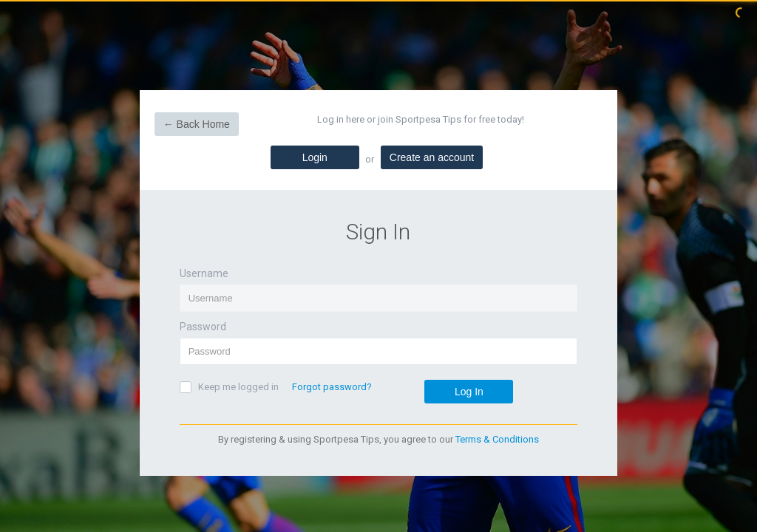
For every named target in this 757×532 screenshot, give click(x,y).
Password (203, 327)
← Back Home (197, 124)
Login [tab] (315, 157)
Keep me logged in (238, 387)
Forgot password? (332, 387)
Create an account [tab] (432, 157)
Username (204, 273)
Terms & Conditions (497, 439)
